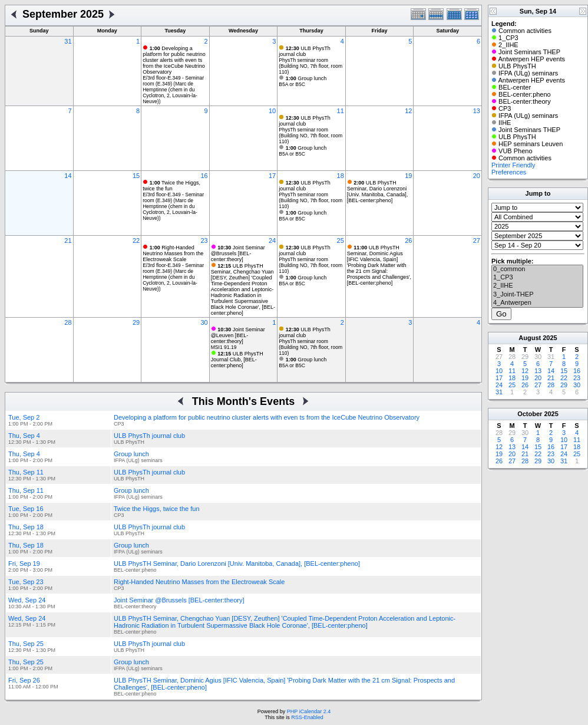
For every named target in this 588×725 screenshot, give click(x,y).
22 (136, 240)
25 (341, 240)
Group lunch (306, 78)
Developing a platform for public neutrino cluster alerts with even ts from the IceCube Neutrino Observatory (174, 60)
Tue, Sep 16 (26, 509)
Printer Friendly (513, 165)
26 (408, 240)
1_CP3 (537, 278)
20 (477, 176)
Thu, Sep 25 (26, 644)
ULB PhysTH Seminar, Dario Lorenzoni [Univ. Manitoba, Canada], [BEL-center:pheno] (377, 192)
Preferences (509, 172)
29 (136, 322)
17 (272, 176)
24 (272, 240)
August (530, 338)
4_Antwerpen (537, 303)
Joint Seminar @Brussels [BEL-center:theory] (238, 253)
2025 (550, 338)
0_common (537, 269)
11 (341, 111)
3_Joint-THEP (537, 295)
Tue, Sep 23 (26, 582)
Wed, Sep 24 (27, 600)
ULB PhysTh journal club (305, 51)
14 (68, 176)
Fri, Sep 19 (24, 563)
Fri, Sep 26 (24, 680)
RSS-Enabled (307, 717)
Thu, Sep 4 (24, 436)
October (530, 414)
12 (408, 111)
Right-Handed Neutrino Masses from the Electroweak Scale (173, 253)
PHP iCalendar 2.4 (309, 711)
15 (136, 176)
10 (272, 111)
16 (204, 176)
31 (68, 41)
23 (204, 240)
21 (68, 240)
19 (408, 176)
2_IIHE (537, 286)
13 (477, 111)
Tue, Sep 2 (24, 417)
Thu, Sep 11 (26, 472)
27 (477, 240)
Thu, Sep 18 (26, 527)
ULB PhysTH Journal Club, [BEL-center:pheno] (237, 360)
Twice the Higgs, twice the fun (171, 186)
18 (341, 176)
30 (204, 322)
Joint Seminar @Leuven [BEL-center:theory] (238, 335)
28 (68, 322)
